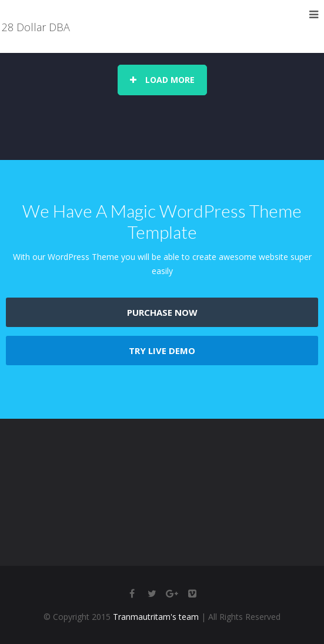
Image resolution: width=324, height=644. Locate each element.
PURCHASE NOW (162, 312)
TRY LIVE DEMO (162, 351)
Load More (162, 80)
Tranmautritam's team (156, 617)
